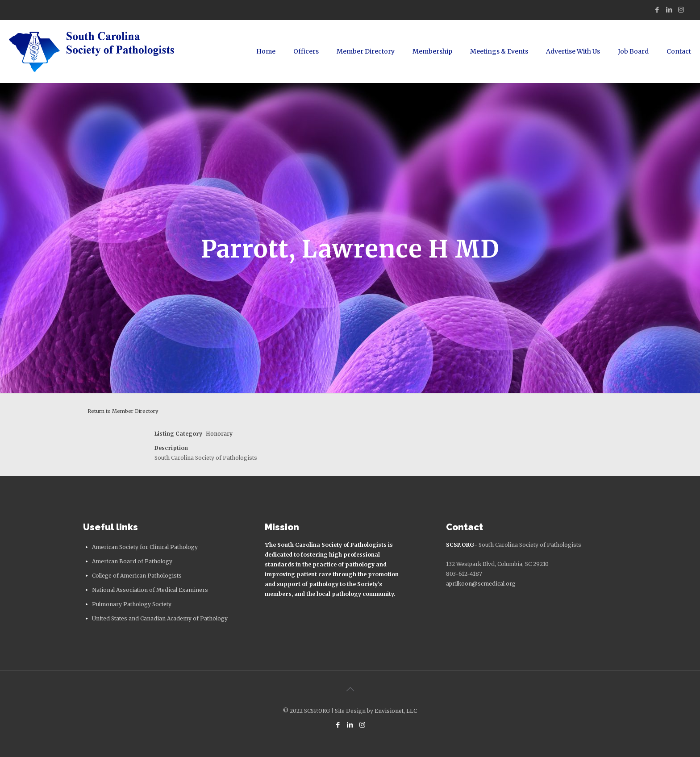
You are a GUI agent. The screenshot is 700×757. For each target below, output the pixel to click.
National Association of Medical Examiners (150, 590)
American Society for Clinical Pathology (145, 547)
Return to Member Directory (123, 411)
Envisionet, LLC (396, 711)
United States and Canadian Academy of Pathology (160, 618)
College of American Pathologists (137, 576)
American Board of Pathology (132, 561)
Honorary (219, 434)
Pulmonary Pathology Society (132, 604)
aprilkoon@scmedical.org (481, 584)
